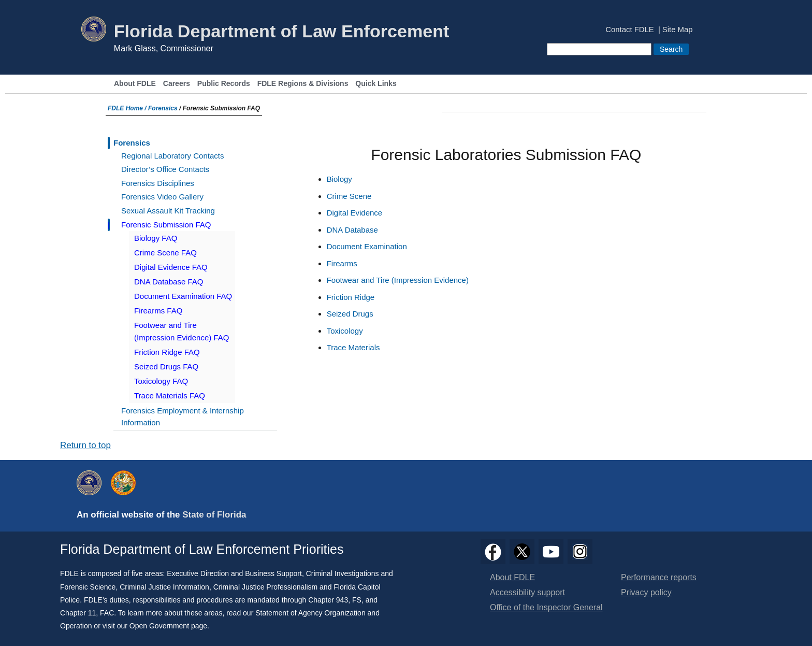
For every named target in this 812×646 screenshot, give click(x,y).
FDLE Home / (128, 108)
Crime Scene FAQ (165, 253)
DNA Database (352, 230)
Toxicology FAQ (161, 381)
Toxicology (345, 331)
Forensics (163, 108)
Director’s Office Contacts (165, 169)
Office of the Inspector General (546, 607)
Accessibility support (527, 592)
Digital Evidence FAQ (171, 267)
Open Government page (168, 626)
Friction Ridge (351, 297)
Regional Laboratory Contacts (172, 156)
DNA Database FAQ (169, 282)
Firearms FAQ (158, 311)
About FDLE (135, 84)
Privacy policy (646, 592)
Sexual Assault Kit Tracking (168, 211)
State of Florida (214, 515)
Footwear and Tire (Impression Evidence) (398, 280)
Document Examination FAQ (183, 296)
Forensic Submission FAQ (166, 225)
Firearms (342, 263)
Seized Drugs (350, 314)
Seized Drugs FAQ (166, 367)
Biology (339, 179)
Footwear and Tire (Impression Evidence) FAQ (182, 331)
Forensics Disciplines (158, 183)
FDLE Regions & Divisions (303, 84)
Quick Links (376, 84)
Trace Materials (353, 347)
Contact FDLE (629, 30)
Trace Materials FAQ (170, 396)
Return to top (85, 445)
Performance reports (659, 577)
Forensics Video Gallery (162, 197)
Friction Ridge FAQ (167, 352)
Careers (177, 84)
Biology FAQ (156, 238)
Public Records (224, 84)
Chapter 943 (328, 600)
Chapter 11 (78, 613)
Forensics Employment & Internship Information (183, 417)
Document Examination (367, 246)
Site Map (678, 30)
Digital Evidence (355, 213)
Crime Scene (349, 196)
